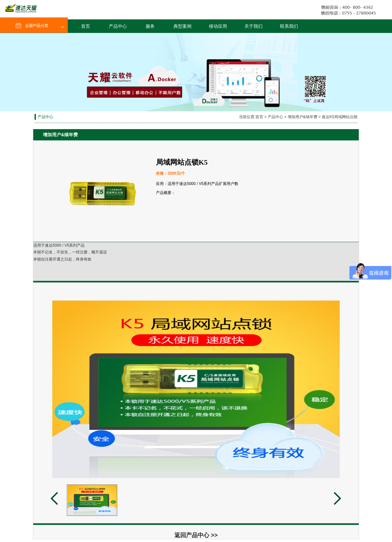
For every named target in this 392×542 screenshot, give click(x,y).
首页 (86, 26)
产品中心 (118, 26)
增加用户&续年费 (303, 117)
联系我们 (289, 26)
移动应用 (218, 26)
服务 (150, 26)
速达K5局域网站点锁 (340, 117)
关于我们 (253, 26)
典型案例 (182, 26)
